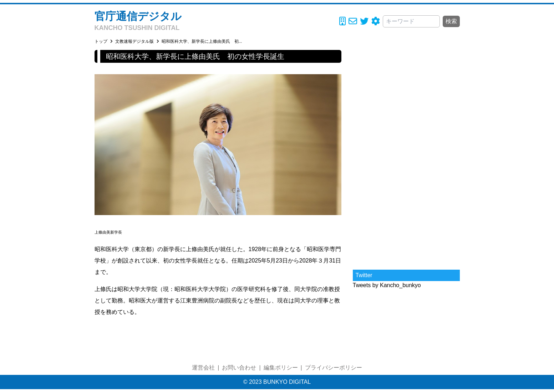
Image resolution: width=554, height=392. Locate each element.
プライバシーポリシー (334, 368)
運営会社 (203, 368)
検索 (451, 21)
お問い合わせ (239, 368)
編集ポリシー (281, 368)
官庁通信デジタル (138, 16)
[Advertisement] (406, 157)
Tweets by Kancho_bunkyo (387, 285)
